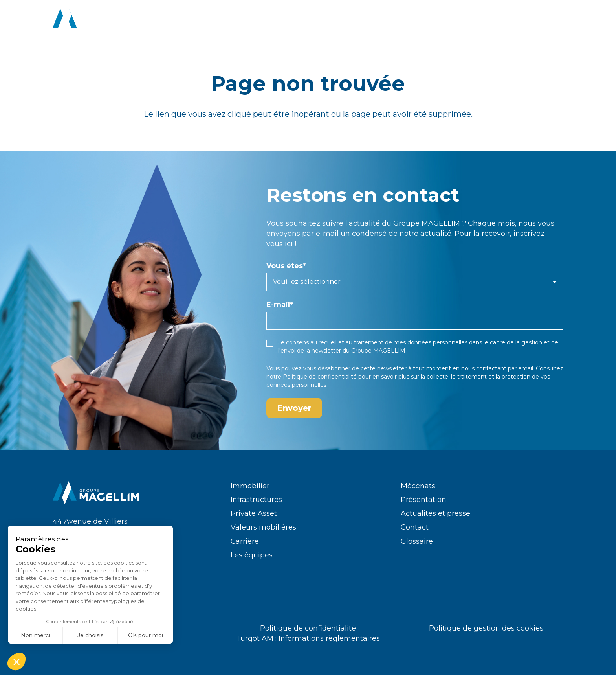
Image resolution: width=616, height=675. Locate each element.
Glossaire (417, 541)
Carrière (245, 541)
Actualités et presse (435, 513)
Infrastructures (256, 500)
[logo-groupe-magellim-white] (96, 20)
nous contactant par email (497, 368)
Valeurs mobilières (263, 527)
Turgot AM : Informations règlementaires (308, 638)
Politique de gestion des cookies (486, 628)
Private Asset (254, 513)
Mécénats (418, 486)
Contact (415, 527)
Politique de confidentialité (320, 377)
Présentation (423, 500)
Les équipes (252, 555)
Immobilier (250, 486)
